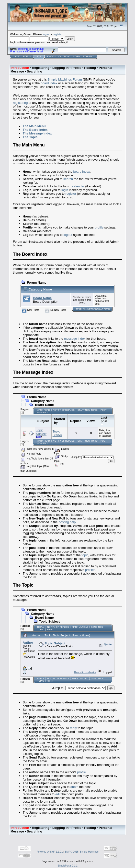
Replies (76, 421)
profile (99, 227)
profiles (90, 570)
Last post (105, 421)
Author (28, 643)
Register (89, 56)
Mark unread (80, 627)
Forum (27, 56)
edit (58, 794)
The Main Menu (34, 126)
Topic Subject (41, 432)
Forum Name (37, 283)
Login (77, 56)
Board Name (42, 298)
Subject (43, 421)
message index (75, 339)
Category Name (40, 289)
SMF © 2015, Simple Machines (82, 852)
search (68, 179)
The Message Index (37, 133)
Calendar (64, 56)
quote (74, 787)
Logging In (60, 68)
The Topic (30, 137)
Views (91, 421)
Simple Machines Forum (65, 79)
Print (50, 629)
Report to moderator (85, 672)
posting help (67, 522)
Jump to (76, 457)
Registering (41, 68)
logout (68, 235)
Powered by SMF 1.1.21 (50, 852)
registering (20, 103)
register (57, 34)
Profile (76, 68)
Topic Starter (57, 433)
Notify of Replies (64, 410)
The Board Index (35, 130)
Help (39, 56)
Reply (41, 627)
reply (73, 728)
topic (85, 555)
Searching (35, 71)
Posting (90, 68)
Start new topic (88, 410)
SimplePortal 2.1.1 (67, 866)
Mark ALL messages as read (93, 309)
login (46, 34)
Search (51, 56)
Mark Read (44, 410)
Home (17, 56)
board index (49, 83)
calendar (78, 186)
